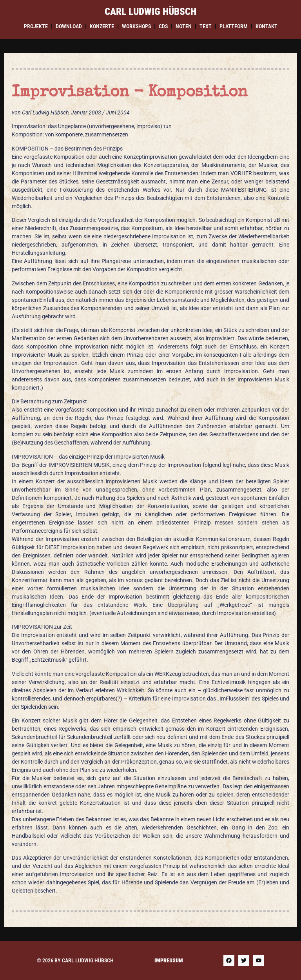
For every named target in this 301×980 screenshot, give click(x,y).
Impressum (169, 960)
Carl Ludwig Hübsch (150, 12)
